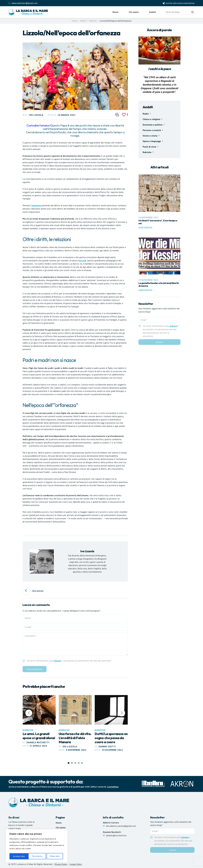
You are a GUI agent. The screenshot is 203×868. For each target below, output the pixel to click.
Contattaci (113, 787)
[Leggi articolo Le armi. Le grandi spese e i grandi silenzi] (39, 721)
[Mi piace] (125, 115)
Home (115, 12)
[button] (122, 713)
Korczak (82, 260)
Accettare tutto (54, 856)
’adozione (36, 205)
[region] (37, 846)
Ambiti (153, 12)
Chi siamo (134, 12)
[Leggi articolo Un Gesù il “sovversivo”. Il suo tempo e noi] (159, 202)
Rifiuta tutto (36, 856)
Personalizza (18, 856)
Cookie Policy (76, 864)
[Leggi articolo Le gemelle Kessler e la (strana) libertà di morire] (159, 264)
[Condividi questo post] (117, 115)
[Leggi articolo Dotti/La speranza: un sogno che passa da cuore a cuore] (111, 723)
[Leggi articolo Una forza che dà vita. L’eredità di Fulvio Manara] (75, 723)
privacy (57, 661)
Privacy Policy (61, 864)
